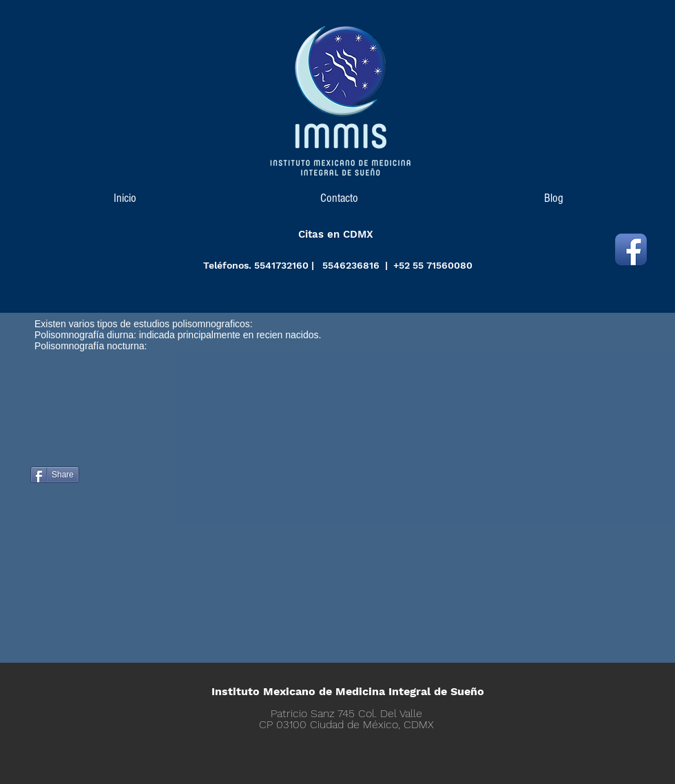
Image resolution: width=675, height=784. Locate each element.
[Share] (55, 475)
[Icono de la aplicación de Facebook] (631, 249)
